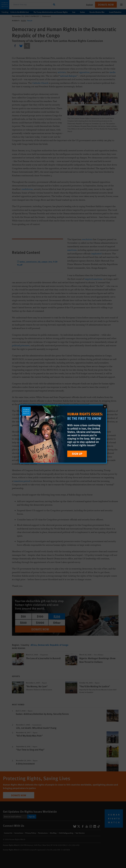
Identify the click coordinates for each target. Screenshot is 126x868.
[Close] (105, 406)
